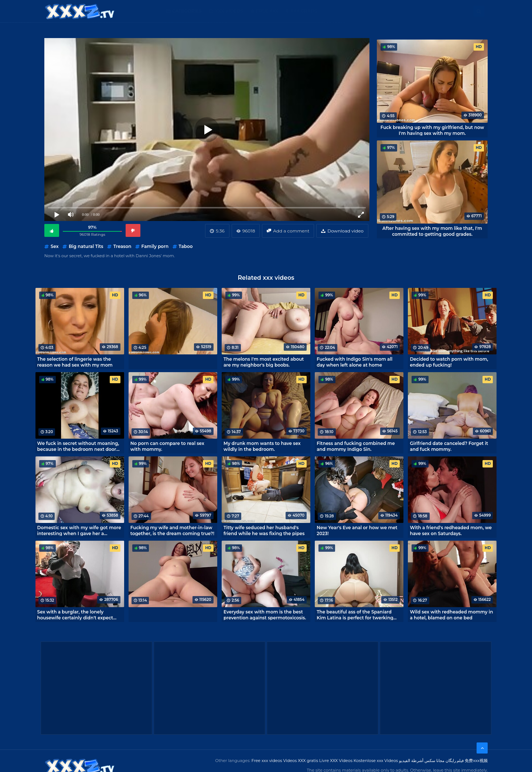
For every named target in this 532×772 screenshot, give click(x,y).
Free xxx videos (267, 761)
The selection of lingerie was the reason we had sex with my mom (75, 362)
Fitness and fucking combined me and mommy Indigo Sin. (356, 446)
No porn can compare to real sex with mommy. (167, 446)
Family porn (155, 246)
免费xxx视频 (476, 761)
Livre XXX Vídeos (336, 761)
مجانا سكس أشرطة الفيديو (422, 761)
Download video (345, 231)
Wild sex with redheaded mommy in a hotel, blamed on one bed (451, 615)
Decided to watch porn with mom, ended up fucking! (449, 362)
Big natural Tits (86, 246)
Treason (122, 246)
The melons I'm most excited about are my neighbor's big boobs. (264, 362)
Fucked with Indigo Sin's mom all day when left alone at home (354, 362)
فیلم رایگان (455, 761)
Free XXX (267, 11)
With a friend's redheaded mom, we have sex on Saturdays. (451, 530)
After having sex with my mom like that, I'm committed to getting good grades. (432, 231)
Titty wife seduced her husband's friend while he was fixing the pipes (264, 530)
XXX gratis (304, 11)
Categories (187, 11)
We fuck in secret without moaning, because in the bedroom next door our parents (78, 446)
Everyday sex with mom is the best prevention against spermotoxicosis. (265, 615)
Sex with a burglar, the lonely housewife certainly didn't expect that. (75, 615)
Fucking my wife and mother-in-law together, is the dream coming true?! (172, 530)
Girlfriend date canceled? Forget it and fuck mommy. (449, 446)
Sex (55, 246)
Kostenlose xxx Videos (376, 761)
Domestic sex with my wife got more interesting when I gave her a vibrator (79, 530)
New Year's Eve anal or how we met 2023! (357, 530)
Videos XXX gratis (301, 761)
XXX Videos (229, 11)
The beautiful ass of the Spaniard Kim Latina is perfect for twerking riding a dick (355, 615)
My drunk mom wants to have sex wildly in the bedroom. (262, 446)
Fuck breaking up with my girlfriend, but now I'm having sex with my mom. (432, 130)
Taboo (186, 246)
